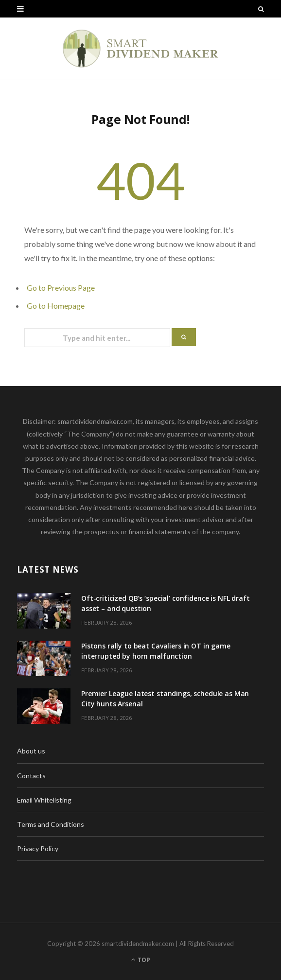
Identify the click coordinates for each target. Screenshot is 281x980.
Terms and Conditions (51, 824)
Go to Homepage (56, 306)
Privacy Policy (38, 849)
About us (31, 751)
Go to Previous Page (61, 288)
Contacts (31, 776)
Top (141, 960)
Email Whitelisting (44, 800)
